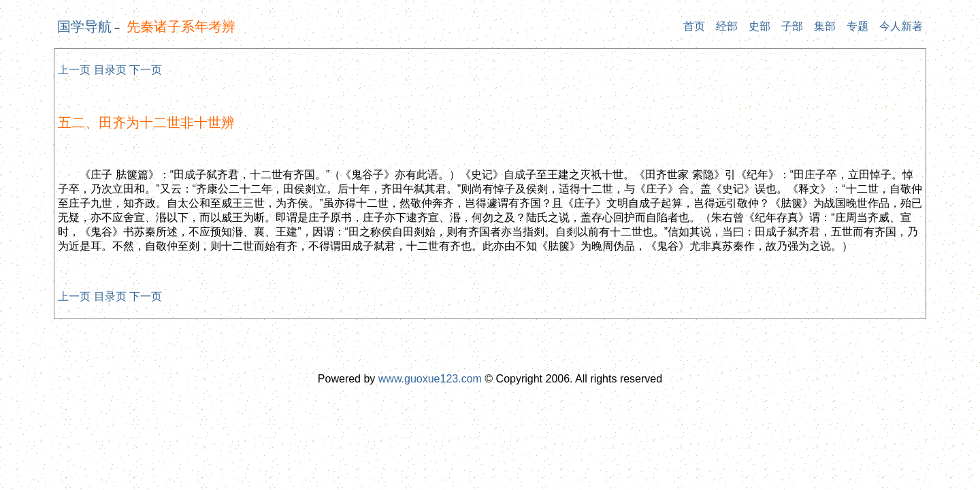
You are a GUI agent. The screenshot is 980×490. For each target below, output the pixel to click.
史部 (759, 26)
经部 (727, 26)
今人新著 (901, 26)
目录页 (110, 70)
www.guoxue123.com (430, 379)
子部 (792, 26)
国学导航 (84, 27)
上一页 (74, 70)
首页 (694, 26)
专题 (857, 26)
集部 (825, 26)
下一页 (146, 70)
